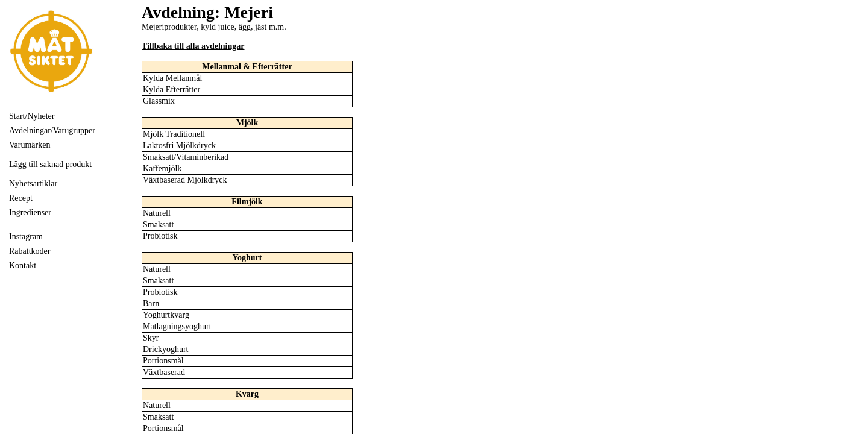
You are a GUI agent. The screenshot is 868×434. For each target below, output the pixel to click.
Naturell (157, 213)
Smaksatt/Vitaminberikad (186, 157)
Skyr (151, 338)
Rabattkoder (30, 251)
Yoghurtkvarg (166, 315)
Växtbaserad (164, 372)
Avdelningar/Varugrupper (52, 131)
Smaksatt (158, 225)
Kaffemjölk (162, 168)
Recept (21, 198)
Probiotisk (160, 236)
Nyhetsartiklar (33, 184)
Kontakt (23, 266)
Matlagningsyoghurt (177, 326)
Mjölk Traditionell (174, 134)
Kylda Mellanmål (172, 78)
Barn (151, 303)
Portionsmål (163, 361)
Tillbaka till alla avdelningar (193, 46)
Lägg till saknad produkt (50, 164)
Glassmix (159, 101)
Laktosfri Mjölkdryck (179, 146)
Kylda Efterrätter (171, 90)
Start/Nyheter (32, 116)
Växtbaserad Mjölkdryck (185, 180)
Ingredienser (30, 212)
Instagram (26, 237)
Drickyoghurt (165, 349)
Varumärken (30, 145)
